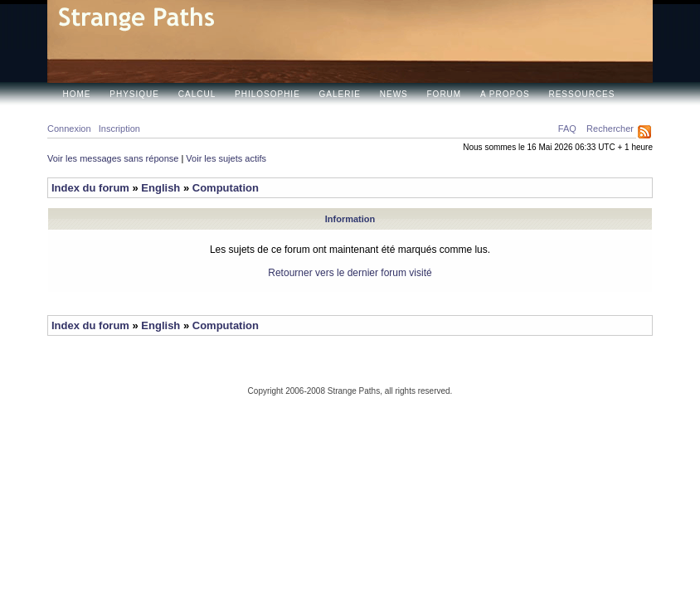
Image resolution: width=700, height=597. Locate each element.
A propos (505, 94)
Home (77, 94)
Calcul (197, 94)
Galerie (340, 94)
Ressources (581, 94)
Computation (226, 188)
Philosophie (267, 94)
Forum (445, 94)
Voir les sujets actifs (226, 158)
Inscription (119, 129)
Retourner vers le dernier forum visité (350, 273)
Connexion (69, 129)
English (160, 188)
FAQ (567, 129)
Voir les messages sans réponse (113, 158)
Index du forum (90, 188)
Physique (134, 94)
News (394, 94)
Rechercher (610, 129)
